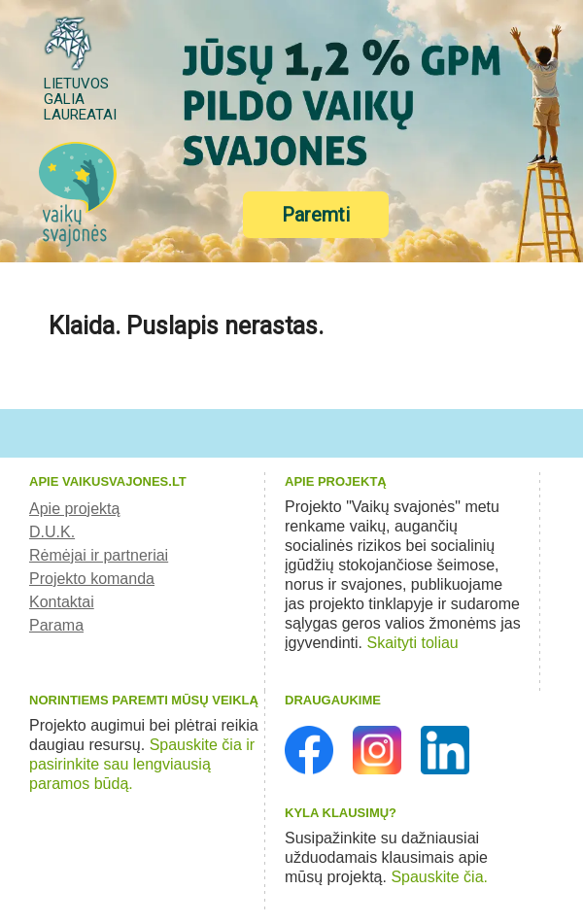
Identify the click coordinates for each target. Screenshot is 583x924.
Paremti (316, 215)
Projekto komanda (92, 579)
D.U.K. (52, 532)
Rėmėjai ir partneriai (99, 555)
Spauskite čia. (439, 877)
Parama (56, 625)
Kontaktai (62, 602)
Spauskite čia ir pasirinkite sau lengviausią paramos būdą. (142, 764)
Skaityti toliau (413, 643)
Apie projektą (74, 509)
